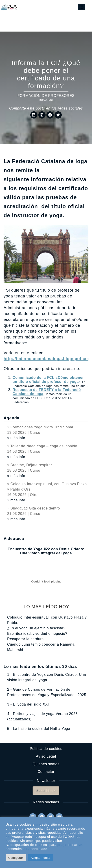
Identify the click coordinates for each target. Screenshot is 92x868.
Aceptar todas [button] (41, 858)
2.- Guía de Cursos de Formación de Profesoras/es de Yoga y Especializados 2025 (47, 692)
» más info (16, 438)
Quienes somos (46, 764)
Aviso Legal (46, 756)
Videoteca (14, 539)
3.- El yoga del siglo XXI (28, 704)
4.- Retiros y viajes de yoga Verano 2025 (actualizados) (42, 716)
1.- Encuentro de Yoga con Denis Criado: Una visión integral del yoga (47, 677)
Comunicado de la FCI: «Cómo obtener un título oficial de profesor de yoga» (48, 380)
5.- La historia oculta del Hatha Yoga (39, 729)
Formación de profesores (46, 96)
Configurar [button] (16, 858)
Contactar (46, 772)
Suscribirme (46, 791)
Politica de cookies (46, 749)
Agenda (11, 418)
